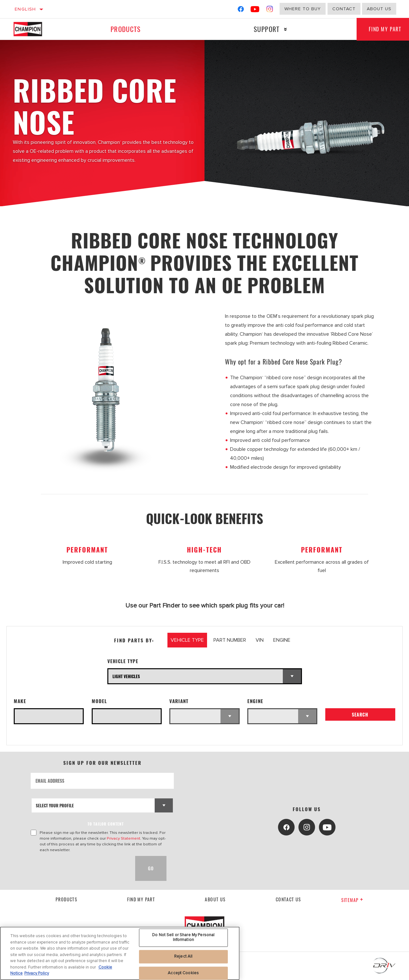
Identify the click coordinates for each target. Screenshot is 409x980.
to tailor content (106, 824)
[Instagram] (270, 10)
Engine (255, 701)
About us (379, 9)
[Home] (33, 29)
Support (266, 29)
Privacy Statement (123, 838)
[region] (120, 953)
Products (125, 29)
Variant (179, 701)
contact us (289, 899)
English (25, 9)
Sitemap (352, 900)
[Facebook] (241, 10)
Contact (344, 9)
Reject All (183, 956)
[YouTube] (255, 10)
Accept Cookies (183, 973)
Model (99, 701)
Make (20, 701)
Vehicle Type (123, 661)
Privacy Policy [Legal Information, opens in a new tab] (37, 973)
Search (360, 715)
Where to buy (303, 9)
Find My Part (141, 899)
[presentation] (79, 868)
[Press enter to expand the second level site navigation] (285, 29)
